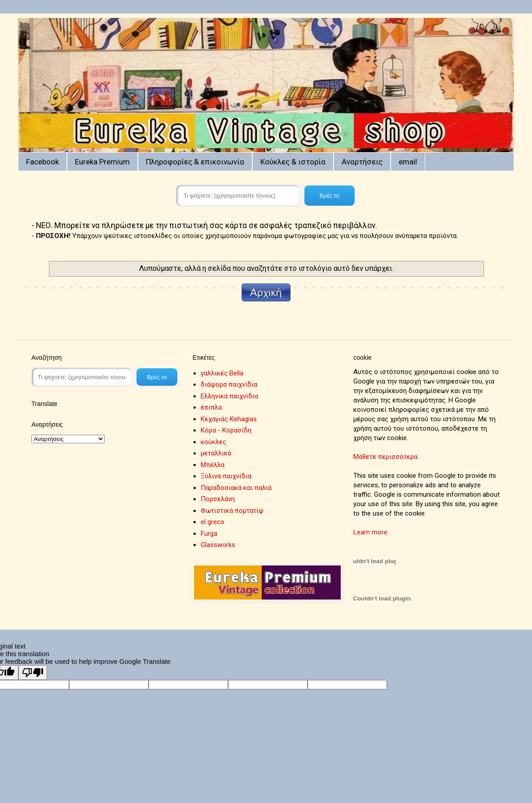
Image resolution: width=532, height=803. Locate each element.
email (408, 162)
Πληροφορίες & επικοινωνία (195, 162)
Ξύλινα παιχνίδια (226, 476)
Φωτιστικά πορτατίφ (232, 511)
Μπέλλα (213, 465)
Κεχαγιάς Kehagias (229, 419)
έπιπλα (211, 407)
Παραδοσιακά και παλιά (236, 488)
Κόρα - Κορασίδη (226, 430)
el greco (213, 522)
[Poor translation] (33, 673)
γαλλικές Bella (222, 373)
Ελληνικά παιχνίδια (229, 396)
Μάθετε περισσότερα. (386, 457)
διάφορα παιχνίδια (229, 384)
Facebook (42, 162)
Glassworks (218, 545)
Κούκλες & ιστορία (293, 162)
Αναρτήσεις (362, 162)
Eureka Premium (102, 162)
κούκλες (213, 442)
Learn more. (371, 532)
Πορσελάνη (218, 499)
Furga (209, 534)
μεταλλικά (216, 453)
